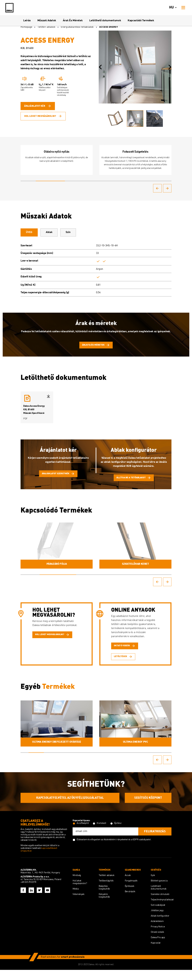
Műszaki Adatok (47, 21)
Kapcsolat (156, 953)
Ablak (60, 236)
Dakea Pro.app (158, 948)
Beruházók (130, 902)
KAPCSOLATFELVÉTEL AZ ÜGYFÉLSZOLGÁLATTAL (70, 808)
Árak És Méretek (73, 21)
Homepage (26, 27)
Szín (86, 236)
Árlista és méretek (96, 349)
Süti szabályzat (158, 915)
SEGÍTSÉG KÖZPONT (148, 808)
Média (76, 899)
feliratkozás (155, 842)
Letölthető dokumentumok (105, 21)
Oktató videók (157, 942)
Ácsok (128, 885)
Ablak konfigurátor (160, 926)
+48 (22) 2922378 (28, 892)
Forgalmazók (131, 891)
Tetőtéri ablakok (46, 27)
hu (173, 8)
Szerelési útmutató (160, 904)
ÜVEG (33, 236)
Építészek (130, 896)
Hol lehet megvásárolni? (43, 115)
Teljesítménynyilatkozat (162, 910)
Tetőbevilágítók (106, 891)
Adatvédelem (157, 931)
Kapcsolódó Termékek (141, 21)
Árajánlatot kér (38, 107)
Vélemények (78, 904)
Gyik (153, 885)
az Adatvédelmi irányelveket (115, 850)
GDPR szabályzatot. (142, 850)
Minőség (77, 885)
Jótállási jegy (157, 921)
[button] (100, 67)
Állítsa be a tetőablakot (134, 484)
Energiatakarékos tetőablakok (77, 27)
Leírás (27, 21)
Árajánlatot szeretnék (58, 479)
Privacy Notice (158, 937)
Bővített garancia (159, 891)
